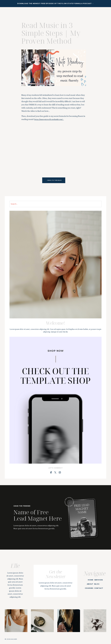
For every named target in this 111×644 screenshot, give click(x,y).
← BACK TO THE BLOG (54, 180)
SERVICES (98, 580)
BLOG (96, 584)
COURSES (88, 588)
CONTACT (98, 588)
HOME (90, 580)
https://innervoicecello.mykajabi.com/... (51, 119)
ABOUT (89, 584)
